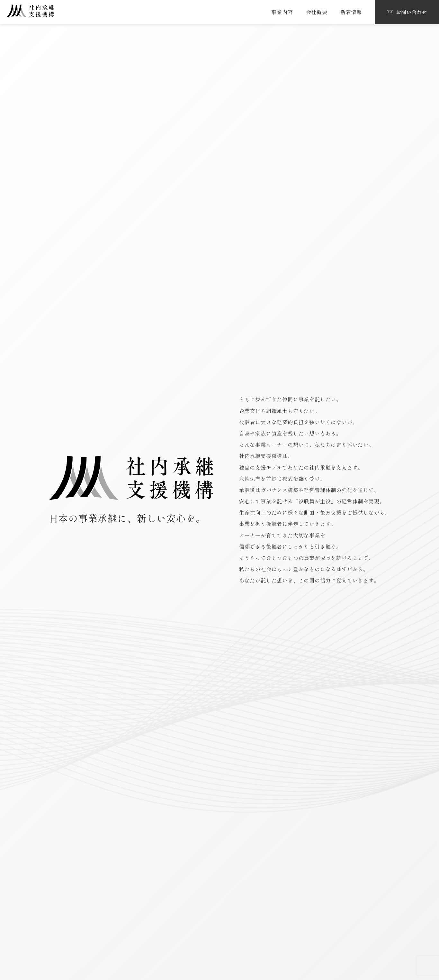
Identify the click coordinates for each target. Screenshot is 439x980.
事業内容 (282, 12)
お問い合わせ (407, 12)
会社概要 (317, 12)
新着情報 (351, 12)
